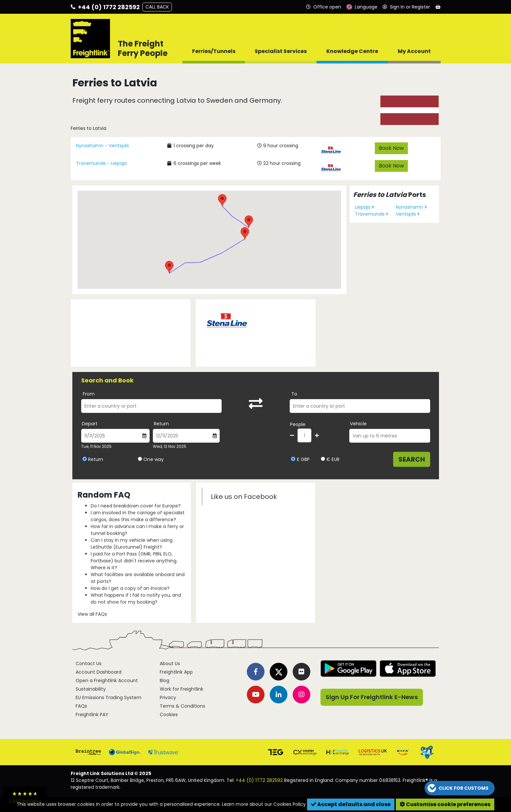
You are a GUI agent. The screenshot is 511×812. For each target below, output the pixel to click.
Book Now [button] (391, 148)
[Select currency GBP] (293, 459)
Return (161, 424)
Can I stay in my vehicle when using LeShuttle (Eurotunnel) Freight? (132, 544)
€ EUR (330, 459)
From (89, 394)
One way (154, 459)
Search (412, 459)
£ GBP (300, 459)
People (298, 424)
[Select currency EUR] (323, 459)
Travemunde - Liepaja (101, 163)
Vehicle (358, 424)
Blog (164, 680)
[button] (169, 267)
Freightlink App (176, 672)
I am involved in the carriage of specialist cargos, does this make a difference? (138, 516)
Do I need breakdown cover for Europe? (136, 506)
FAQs (81, 706)
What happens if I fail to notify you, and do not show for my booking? (136, 599)
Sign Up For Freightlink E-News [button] (372, 697)
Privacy (168, 697)
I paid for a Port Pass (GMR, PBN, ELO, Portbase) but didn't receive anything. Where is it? (134, 561)
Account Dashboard (99, 672)
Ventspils (408, 214)
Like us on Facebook (244, 497)
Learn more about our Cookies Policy (264, 804)
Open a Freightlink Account (107, 680)
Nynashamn (411, 207)
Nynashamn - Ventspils (102, 146)
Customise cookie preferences (445, 804)
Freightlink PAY (92, 715)
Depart (90, 424)
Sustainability (91, 689)
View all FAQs (92, 614)
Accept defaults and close (351, 804)
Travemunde (372, 214)
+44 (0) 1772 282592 (259, 780)
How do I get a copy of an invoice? (130, 588)
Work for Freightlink (182, 689)
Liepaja (365, 207)
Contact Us (89, 663)
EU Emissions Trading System (109, 697)
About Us (170, 663)
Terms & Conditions (182, 706)
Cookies (169, 715)
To (294, 394)
